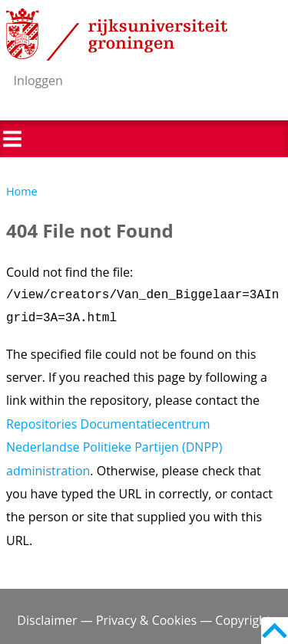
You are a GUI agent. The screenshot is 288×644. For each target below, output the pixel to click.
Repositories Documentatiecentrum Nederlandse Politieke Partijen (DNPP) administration (114, 447)
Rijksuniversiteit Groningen (117, 34)
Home (22, 191)
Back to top (275, 631)
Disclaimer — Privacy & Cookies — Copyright (144, 620)
